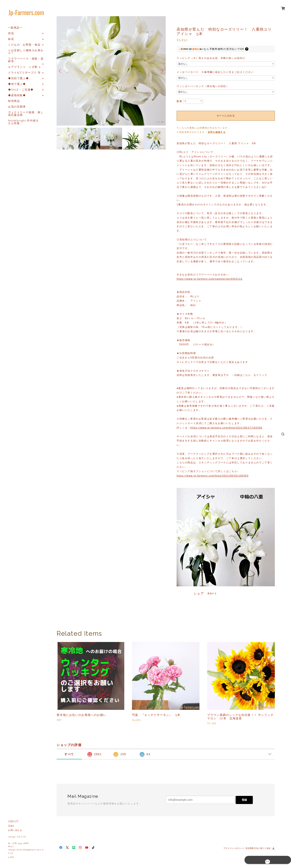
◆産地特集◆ (17, 95)
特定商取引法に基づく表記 (258, 848)
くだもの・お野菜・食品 (24, 45)
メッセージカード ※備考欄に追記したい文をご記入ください (215, 72)
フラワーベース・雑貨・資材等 (26, 60)
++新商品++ (15, 28)
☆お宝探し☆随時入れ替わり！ (26, 52)
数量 (179, 101)
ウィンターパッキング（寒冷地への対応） (203, 86)
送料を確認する (217, 132)
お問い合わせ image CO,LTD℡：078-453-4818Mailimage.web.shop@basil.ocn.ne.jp (26, 842)
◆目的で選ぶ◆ (18, 78)
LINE (11, 857)
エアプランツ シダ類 (23, 67)
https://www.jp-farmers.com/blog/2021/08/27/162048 (226, 428)
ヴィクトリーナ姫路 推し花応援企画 (26, 114)
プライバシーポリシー (234, 848)
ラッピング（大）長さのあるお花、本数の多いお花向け (211, 58)
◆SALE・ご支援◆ (21, 90)
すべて (69, 754)
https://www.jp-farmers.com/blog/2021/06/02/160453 (213, 476)
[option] (111, 71)
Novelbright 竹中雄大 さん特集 (25, 122)
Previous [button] (61, 71)
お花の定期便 (17, 107)
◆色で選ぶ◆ (17, 84)
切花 (11, 33)
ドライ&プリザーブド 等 (24, 73)
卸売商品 (14, 101)
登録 (244, 800)
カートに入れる (226, 116)
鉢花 (11, 39)
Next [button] (162, 71)
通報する (212, 593)
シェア (199, 594)
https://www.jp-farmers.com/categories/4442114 (209, 279)
